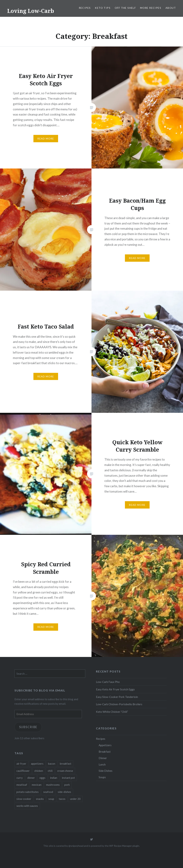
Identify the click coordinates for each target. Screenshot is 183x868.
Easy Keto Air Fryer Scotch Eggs (115, 689)
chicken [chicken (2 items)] (39, 771)
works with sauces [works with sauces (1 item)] (27, 806)
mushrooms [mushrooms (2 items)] (53, 785)
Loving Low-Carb (31, 11)
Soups (102, 777)
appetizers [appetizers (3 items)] (37, 764)
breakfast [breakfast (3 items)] (66, 764)
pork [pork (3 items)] (67, 785)
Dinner (103, 758)
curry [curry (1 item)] (20, 778)
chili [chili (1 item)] (50, 771)
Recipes (85, 8)
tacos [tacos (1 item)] (62, 799)
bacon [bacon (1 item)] (52, 764)
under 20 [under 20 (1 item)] (75, 799)
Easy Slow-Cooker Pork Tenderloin (117, 697)
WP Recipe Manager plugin (124, 846)
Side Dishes (106, 771)
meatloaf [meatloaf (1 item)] (22, 785)
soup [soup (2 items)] (51, 799)
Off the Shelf (125, 8)
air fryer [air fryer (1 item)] (21, 764)
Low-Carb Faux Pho (108, 682)
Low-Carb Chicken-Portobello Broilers (119, 704)
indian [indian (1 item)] (54, 778)
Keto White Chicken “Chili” (112, 712)
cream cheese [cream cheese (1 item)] (65, 771)
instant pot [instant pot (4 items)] (68, 778)
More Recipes (151, 8)
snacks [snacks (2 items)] (40, 799)
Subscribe (29, 727)
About (171, 8)
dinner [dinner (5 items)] (31, 778)
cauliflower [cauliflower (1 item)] (23, 771)
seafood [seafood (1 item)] (48, 792)
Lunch (102, 764)
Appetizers (105, 745)
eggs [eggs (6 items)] (42, 778)
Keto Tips (103, 8)
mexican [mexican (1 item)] (37, 785)
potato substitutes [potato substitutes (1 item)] (28, 792)
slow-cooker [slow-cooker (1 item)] (24, 799)
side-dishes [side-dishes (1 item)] (64, 792)
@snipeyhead (76, 846)
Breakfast (105, 752)
